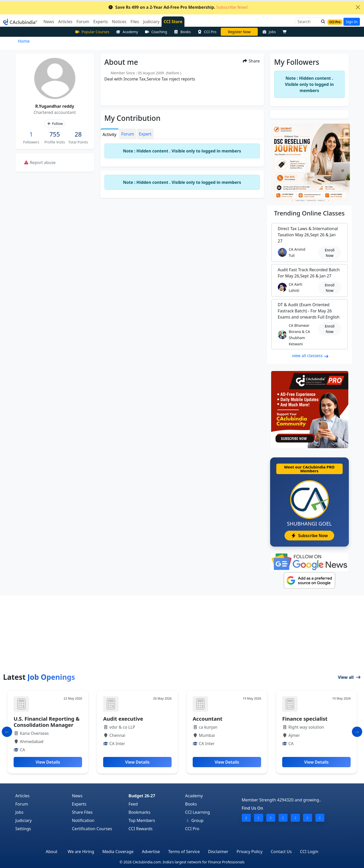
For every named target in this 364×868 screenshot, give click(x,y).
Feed (133, 804)
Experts (79, 804)
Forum (22, 804)
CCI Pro (207, 32)
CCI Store (173, 22)
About (52, 852)
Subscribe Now (309, 536)
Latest (39, 677)
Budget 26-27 (142, 796)
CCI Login (309, 852)
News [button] (49, 22)
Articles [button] (65, 22)
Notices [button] (119, 22)
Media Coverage (118, 852)
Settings (23, 829)
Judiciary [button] (151, 22)
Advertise (151, 852)
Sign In (352, 22)
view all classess (310, 356)
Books (182, 32)
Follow (55, 124)
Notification (83, 820)
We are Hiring (81, 852)
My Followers (297, 62)
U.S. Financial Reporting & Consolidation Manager (47, 722)
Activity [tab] (110, 134)
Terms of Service (184, 852)
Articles (23, 796)
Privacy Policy (249, 852)
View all (349, 677)
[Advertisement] (182, 634)
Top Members (142, 820)
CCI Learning (198, 812)
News (77, 796)
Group (194, 820)
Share (251, 61)
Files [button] (135, 22)
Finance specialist (305, 719)
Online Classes (309, 213)
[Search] (308, 22)
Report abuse (40, 162)
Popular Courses (92, 32)
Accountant (207, 719)
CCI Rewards (141, 829)
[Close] (358, 7)
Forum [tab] (128, 134)
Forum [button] (83, 22)
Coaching (156, 32)
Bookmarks (140, 812)
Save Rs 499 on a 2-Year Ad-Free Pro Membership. (178, 7)
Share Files (82, 812)
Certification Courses (92, 829)
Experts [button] (101, 22)
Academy (127, 32)
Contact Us (281, 852)
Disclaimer (218, 852)
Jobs (269, 32)
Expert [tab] (145, 134)
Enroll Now (330, 253)
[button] (322, 22)
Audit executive (123, 719)
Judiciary (24, 820)
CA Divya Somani (239, 32)
